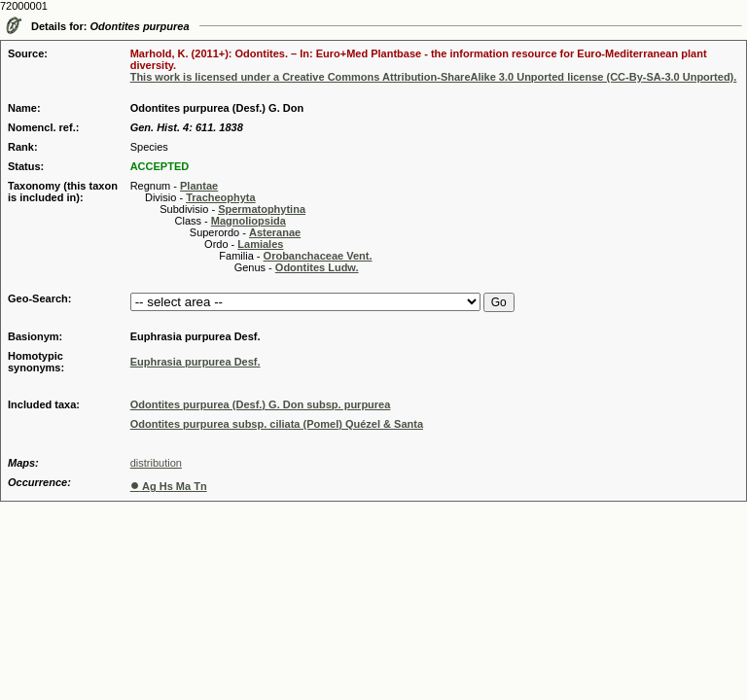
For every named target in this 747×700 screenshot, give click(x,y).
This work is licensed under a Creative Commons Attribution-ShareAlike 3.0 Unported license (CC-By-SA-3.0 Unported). (434, 77)
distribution (156, 463)
